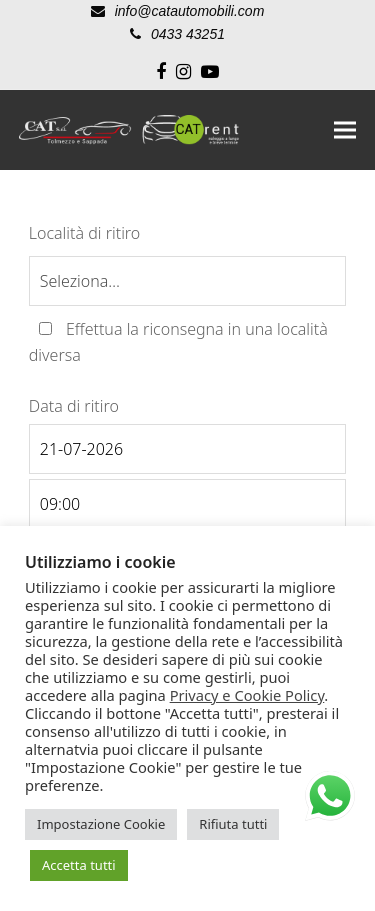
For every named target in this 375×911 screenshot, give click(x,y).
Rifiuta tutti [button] (233, 824)
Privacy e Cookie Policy (247, 695)
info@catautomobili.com (190, 11)
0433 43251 (188, 34)
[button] (345, 129)
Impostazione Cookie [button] (101, 824)
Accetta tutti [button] (79, 865)
